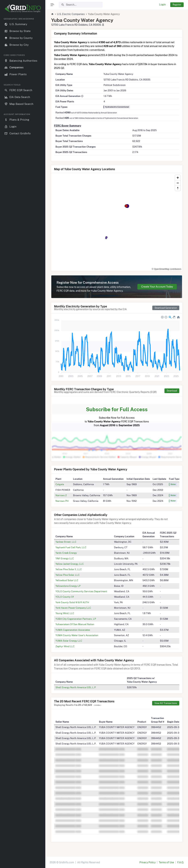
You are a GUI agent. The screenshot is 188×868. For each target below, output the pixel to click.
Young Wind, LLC (65, 613)
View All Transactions (166, 703)
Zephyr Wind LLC (65, 646)
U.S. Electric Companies (71, 14)
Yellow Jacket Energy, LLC (70, 564)
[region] (23, 440)
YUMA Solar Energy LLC (69, 641)
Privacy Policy (147, 862)
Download (172, 391)
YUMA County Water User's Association (77, 635)
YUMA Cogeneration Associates (73, 630)
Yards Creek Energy (66, 553)
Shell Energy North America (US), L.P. (76, 687)
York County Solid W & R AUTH (72, 602)
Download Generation (166, 308)
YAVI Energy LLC (65, 558)
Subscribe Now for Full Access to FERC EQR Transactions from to (117, 416)
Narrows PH (62, 501)
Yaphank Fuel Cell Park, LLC (71, 547)
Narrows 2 (61, 495)
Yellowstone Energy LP (68, 586)
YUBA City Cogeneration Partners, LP (76, 619)
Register (177, 5)
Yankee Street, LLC (66, 542)
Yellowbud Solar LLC (67, 580)
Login (162, 5)
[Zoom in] (178, 178)
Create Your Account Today (157, 287)
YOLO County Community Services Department (81, 591)
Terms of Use (166, 862)
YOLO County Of (65, 597)
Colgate (60, 484)
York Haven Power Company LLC (73, 608)
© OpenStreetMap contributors (167, 269)
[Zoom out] (178, 183)
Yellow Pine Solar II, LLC (69, 569)
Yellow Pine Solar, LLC (68, 575)
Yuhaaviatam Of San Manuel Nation (75, 624)
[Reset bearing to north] (178, 188)
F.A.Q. (180, 862)
